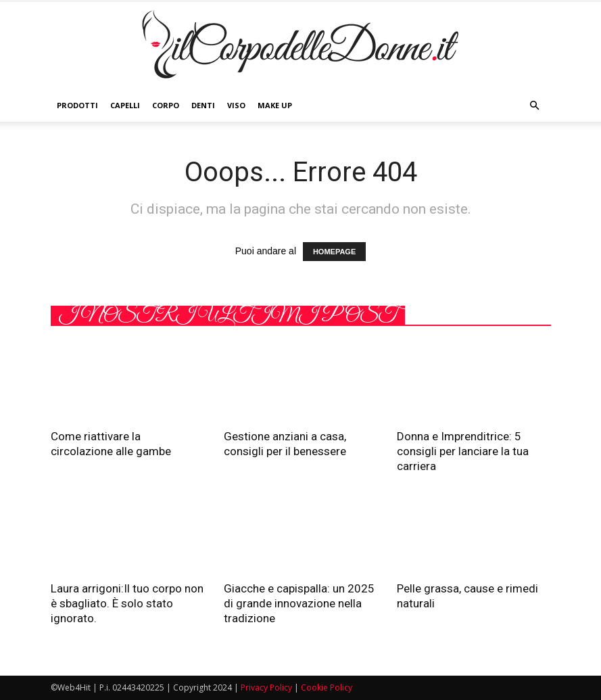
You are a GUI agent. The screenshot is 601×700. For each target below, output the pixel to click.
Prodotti (77, 105)
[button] (535, 106)
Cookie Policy (327, 687)
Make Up (275, 105)
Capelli (125, 105)
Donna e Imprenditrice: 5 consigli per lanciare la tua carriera (463, 451)
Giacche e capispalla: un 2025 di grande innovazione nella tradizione (299, 603)
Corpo (166, 105)
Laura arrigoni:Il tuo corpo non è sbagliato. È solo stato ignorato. (127, 603)
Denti (203, 105)
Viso (236, 105)
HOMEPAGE (334, 252)
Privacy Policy (266, 687)
